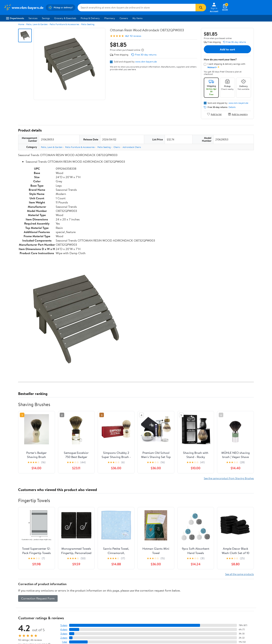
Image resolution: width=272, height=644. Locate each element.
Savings (46, 18)
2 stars (64, 638)
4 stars (64, 629)
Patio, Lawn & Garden (37, 24)
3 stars (64, 634)
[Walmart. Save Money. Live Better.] (24, 8)
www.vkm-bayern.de (146, 62)
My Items (137, 18)
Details (232, 107)
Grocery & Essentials (65, 18)
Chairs (117, 147)
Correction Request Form (38, 598)
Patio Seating (88, 24)
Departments (15, 18)
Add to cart (227, 49)
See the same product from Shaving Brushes (229, 478)
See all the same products (240, 574)
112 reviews (135, 36)
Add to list (214, 114)
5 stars (64, 625)
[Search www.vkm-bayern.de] (137, 8)
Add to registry (238, 114)
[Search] (201, 8)
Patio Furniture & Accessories (64, 24)
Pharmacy (110, 18)
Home (21, 24)
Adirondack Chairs (132, 147)
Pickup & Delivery (90, 18)
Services (33, 18)
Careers (124, 18)
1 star (65, 642)
